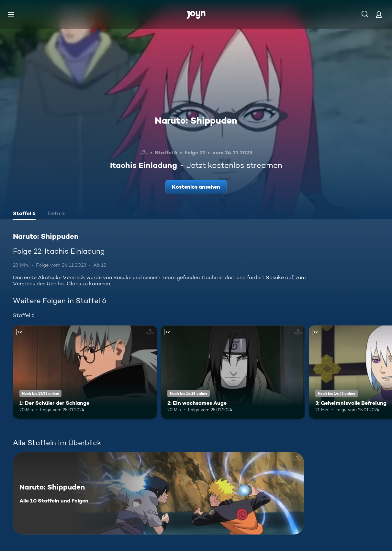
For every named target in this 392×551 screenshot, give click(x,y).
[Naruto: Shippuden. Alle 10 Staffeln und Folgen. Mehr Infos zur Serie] (158, 493)
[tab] (24, 214)
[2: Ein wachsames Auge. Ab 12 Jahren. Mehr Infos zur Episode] (233, 372)
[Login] (379, 14)
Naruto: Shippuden (196, 120)
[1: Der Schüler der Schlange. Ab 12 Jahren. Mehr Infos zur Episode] (85, 372)
